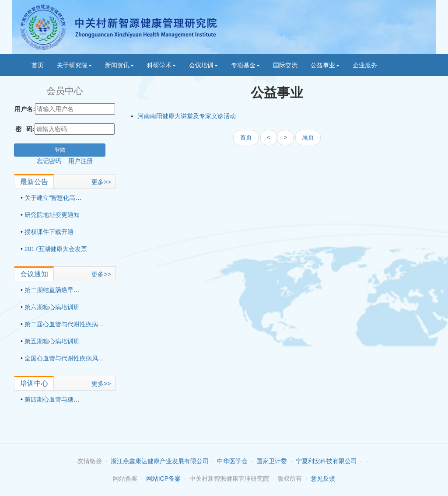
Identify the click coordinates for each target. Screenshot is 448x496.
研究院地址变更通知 (52, 215)
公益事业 (325, 65)
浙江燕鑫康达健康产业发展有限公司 (160, 461)
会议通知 (34, 274)
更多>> (101, 182)
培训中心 (34, 383)
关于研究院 (74, 65)
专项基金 (245, 65)
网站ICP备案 (163, 479)
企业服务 (365, 65)
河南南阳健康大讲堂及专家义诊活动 (187, 116)
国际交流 (285, 65)
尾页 (308, 137)
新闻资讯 (119, 65)
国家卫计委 (272, 461)
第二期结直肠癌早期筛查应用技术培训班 (80, 290)
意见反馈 (323, 479)
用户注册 (80, 161)
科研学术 (161, 65)
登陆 (60, 150)
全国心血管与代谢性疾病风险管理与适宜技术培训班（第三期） (110, 358)
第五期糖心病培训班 (52, 341)
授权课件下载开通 (49, 232)
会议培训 (203, 65)
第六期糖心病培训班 (52, 307)
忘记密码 (52, 161)
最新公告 (34, 182)
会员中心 (65, 91)
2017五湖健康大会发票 (56, 249)
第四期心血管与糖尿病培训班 (64, 399)
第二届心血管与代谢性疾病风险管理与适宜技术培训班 (98, 324)
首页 (38, 65)
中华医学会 (232, 461)
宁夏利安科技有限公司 (326, 461)
